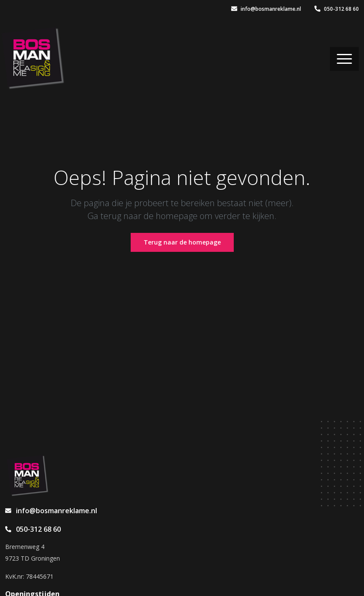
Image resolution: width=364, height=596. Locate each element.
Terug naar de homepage (182, 242)
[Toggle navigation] (344, 59)
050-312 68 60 (337, 9)
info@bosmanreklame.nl (266, 9)
